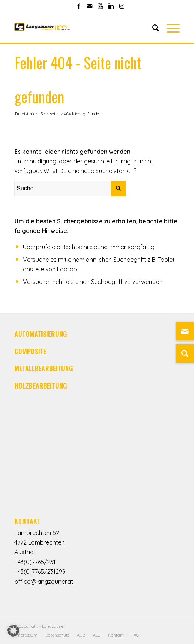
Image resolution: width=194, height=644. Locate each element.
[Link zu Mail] (90, 6)
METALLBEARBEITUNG (44, 368)
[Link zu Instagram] (122, 6)
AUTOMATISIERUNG (41, 334)
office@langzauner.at (44, 582)
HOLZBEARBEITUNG (41, 386)
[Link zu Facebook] (79, 6)
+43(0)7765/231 (35, 562)
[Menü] (169, 28)
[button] (13, 631)
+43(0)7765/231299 (40, 572)
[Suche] (152, 28)
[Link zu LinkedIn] (111, 6)
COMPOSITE (30, 351)
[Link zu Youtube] (100, 6)
